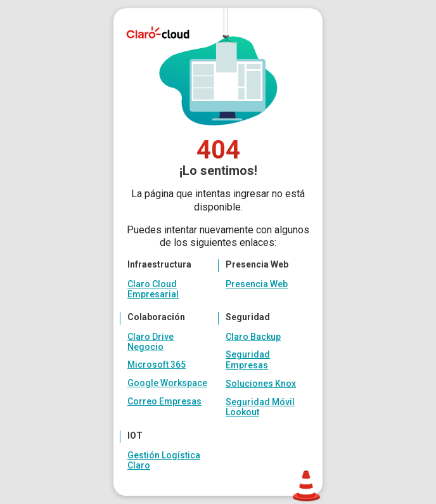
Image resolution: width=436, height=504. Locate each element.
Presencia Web (257, 284)
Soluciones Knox (261, 384)
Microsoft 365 (157, 365)
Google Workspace (167, 383)
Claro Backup (253, 337)
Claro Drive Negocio (151, 342)
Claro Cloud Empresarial (153, 289)
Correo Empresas (164, 401)
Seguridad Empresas (248, 360)
